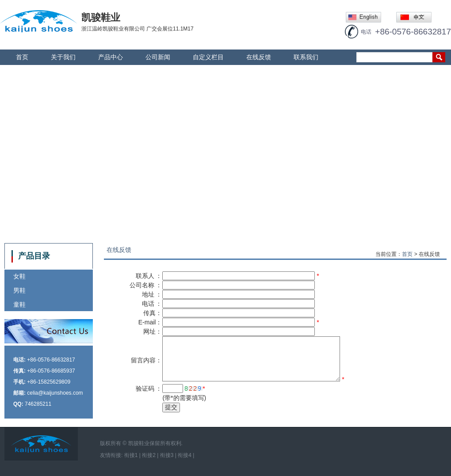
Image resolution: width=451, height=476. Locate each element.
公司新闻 (158, 57)
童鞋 (19, 305)
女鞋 (19, 276)
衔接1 (131, 455)
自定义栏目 (208, 57)
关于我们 (63, 57)
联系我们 (306, 57)
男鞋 (19, 290)
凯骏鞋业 (139, 443)
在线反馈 (259, 57)
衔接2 (149, 455)
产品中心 (111, 57)
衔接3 (167, 455)
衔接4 (185, 455)
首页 (22, 57)
